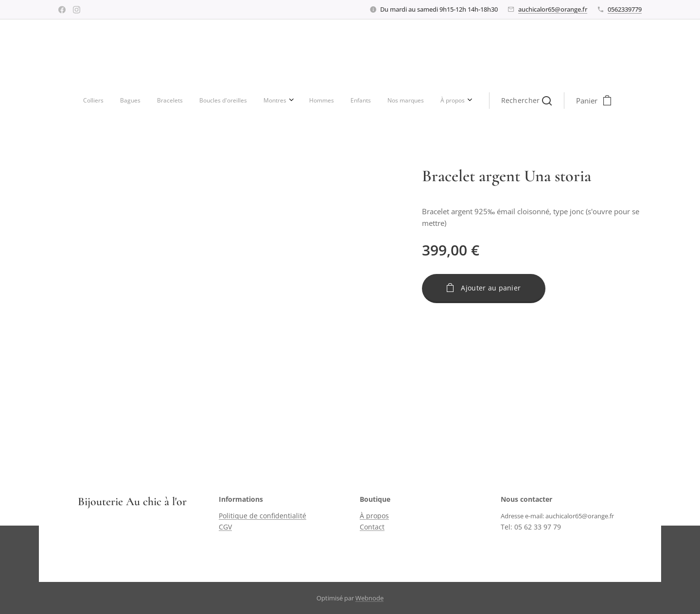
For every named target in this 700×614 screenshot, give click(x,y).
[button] (405, 101)
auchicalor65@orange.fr (553, 9)
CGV (225, 527)
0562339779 (625, 9)
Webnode (369, 598)
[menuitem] (209, 101)
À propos (374, 516)
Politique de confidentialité (262, 516)
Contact (372, 527)
